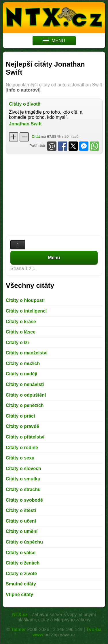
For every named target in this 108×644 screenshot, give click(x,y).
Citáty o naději (21, 374)
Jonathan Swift (25, 124)
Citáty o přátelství (25, 437)
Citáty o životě (24, 104)
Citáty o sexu (20, 458)
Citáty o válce (21, 553)
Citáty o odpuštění (26, 395)
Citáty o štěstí (21, 510)
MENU (54, 41)
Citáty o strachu (23, 489)
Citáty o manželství (27, 353)
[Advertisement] (54, 195)
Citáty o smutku (23, 479)
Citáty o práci (20, 416)
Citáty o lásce (21, 332)
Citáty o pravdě (22, 426)
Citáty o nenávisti (25, 384)
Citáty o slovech (23, 469)
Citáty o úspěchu (24, 542)
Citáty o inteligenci (26, 311)
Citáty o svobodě (24, 500)
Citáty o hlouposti (25, 300)
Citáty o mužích (23, 363)
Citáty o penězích (25, 405)
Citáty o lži (17, 343)
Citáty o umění (22, 531)
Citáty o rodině (22, 448)
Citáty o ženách (23, 563)
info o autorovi (23, 90)
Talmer (19, 630)
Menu (54, 258)
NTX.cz (20, 615)
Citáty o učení (21, 521)
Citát (36, 136)
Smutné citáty (21, 584)
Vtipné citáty (19, 594)
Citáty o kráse (21, 322)
